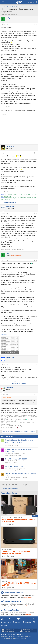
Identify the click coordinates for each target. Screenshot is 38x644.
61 (4, 524)
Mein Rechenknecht (19, 382)
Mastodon (28, 622)
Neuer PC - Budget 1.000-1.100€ (16, 459)
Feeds (5, 619)
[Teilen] (34, 25)
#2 (37, 153)
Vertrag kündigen (5, 639)
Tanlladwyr (7, 444)
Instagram (18, 622)
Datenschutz (24, 639)
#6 (37, 394)
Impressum (4, 637)
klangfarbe (7, 454)
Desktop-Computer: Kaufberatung (18, 444)
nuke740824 (8, 478)
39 (4, 556)
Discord (13, 619)
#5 (37, 365)
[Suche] (36, 2)
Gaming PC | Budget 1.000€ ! (14, 466)
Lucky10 (5, 14)
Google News (7, 622)
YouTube (6, 625)
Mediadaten (16, 637)
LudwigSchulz (8, 461)
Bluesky (22, 619)
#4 (37, 260)
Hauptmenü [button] (3, 2)
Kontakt (10, 637)
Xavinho (7, 468)
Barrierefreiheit (15, 639)
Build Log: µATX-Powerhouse (19, 383)
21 (4, 588)
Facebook (31, 619)
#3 (37, 213)
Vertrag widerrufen (26, 637)
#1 (37, 25)
